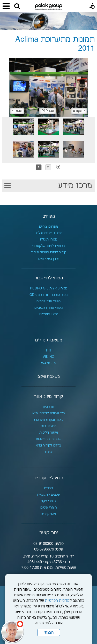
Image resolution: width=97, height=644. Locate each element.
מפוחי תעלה (49, 239)
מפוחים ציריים (48, 227)
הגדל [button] (48, 111)
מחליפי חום (49, 426)
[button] (17, 6)
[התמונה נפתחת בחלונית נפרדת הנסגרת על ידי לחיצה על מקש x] (48, 88)
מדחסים (48, 407)
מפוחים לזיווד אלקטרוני (48, 246)
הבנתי (49, 633)
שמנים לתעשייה (48, 495)
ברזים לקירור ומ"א (48, 445)
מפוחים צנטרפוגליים (48, 233)
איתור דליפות (49, 433)
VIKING (48, 357)
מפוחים (49, 216)
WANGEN (49, 363)
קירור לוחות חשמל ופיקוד (48, 252)
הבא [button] (17, 111)
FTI (49, 350)
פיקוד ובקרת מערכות (49, 420)
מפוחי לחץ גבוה (49, 278)
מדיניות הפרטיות (57, 601)
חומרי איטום (48, 508)
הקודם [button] (79, 111)
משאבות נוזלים (49, 340)
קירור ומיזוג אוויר (48, 397)
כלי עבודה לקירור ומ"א (48, 413)
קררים (48, 488)
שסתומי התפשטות (48, 439)
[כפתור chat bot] (12, 632)
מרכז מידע (75, 186)
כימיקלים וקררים (49, 478)
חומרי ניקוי (48, 501)
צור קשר (49, 533)
